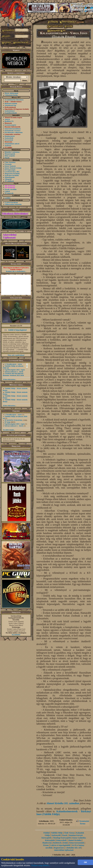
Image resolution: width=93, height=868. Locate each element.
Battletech (57, 843)
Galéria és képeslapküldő (60, 845)
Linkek (7, 191)
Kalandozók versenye (13, 130)
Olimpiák (8, 179)
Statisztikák (9, 138)
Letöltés (8, 198)
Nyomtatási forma (84, 822)
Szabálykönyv (10, 111)
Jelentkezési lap (10, 105)
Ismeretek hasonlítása (13, 129)
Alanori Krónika (75, 840)
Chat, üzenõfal (10, 162)
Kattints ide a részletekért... (16, 271)
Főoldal (46, 833)
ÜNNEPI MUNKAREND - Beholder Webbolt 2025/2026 (14, 374)
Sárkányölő (56, 835)
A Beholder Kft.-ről (73, 848)
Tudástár (8, 145)
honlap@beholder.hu (16, 618)
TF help (7, 422)
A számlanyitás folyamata (14, 100)
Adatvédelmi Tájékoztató (10, 236)
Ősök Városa (69, 833)
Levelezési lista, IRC (12, 172)
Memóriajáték (10, 154)
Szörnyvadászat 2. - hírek (14, 372)
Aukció (7, 119)
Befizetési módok (11, 103)
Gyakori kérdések (11, 202)
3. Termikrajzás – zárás (13, 364)
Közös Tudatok (10, 166)
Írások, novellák (11, 189)
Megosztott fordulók (12, 173)
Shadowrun (47, 843)
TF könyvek (9, 193)
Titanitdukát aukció (12, 144)
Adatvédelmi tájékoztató (64, 850)
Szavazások (9, 140)
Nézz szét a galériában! (16, 355)
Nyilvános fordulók (12, 175)
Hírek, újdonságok (11, 93)
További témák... (9, 430)
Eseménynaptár (10, 125)
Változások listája (11, 95)
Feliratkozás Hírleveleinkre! (15, 214)
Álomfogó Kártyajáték (62, 838)
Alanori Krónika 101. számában (63, 803)
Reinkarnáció (10, 136)
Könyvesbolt (61, 840)
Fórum (46, 845)
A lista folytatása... (10, 379)
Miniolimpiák (10, 177)
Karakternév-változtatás (14, 132)
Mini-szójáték (10, 156)
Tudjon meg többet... (41, 865)
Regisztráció (59, 848)
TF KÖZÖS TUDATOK (13, 420)
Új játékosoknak (11, 113)
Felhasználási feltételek (13, 204)
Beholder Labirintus (12, 152)
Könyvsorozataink (77, 843)
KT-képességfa (10, 170)
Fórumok (8, 164)
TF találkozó (9, 181)
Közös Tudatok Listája (13, 168)
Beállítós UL (9, 121)
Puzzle (7, 158)
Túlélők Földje (57, 833)
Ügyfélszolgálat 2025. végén (15, 370)
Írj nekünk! (16, 635)
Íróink (65, 843)
